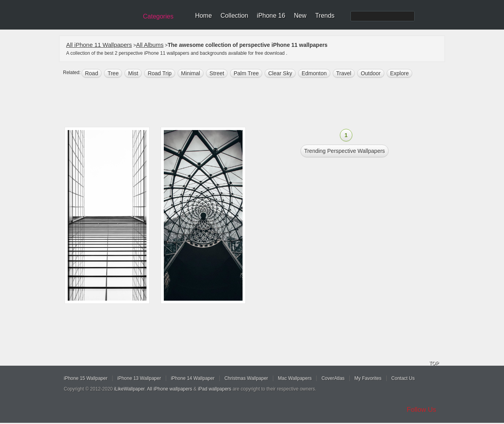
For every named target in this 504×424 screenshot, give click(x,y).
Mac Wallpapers (295, 378)
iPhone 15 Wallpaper (86, 378)
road (92, 73)
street (217, 73)
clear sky (280, 73)
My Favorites (368, 378)
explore (399, 73)
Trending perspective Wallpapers (344, 151)
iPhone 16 (271, 16)
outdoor (371, 73)
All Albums (150, 45)
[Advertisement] (257, 103)
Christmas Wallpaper (246, 378)
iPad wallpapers (215, 389)
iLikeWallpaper (130, 389)
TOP (434, 363)
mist (133, 73)
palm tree (246, 73)
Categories (158, 16)
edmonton (314, 73)
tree (113, 73)
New (300, 16)
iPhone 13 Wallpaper (139, 378)
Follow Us (422, 410)
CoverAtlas (333, 378)
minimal (191, 73)
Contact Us (403, 378)
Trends (325, 16)
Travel (344, 73)
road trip (160, 73)
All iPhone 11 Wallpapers (99, 45)
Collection (234, 16)
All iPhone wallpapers (170, 389)
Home (203, 16)
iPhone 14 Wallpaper (193, 378)
